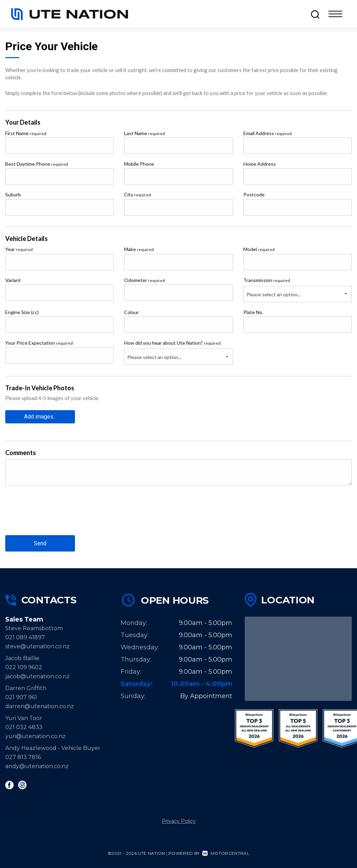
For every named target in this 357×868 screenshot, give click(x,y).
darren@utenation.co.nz (40, 706)
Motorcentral (226, 853)
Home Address (260, 164)
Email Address (268, 133)
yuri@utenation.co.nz (35, 736)
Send (40, 543)
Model (259, 249)
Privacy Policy (179, 821)
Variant (13, 280)
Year (19, 249)
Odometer (145, 280)
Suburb (13, 194)
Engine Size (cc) (22, 312)
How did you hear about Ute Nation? (172, 343)
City (138, 194)
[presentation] (58, 516)
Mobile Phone (139, 164)
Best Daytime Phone (37, 164)
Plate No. (253, 312)
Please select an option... (274, 294)
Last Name (145, 133)
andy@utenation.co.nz (37, 766)
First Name (26, 133)
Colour (131, 312)
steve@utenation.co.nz (37, 646)
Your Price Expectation (39, 343)
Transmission (267, 280)
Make (139, 249)
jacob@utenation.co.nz (37, 676)
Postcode (254, 194)
